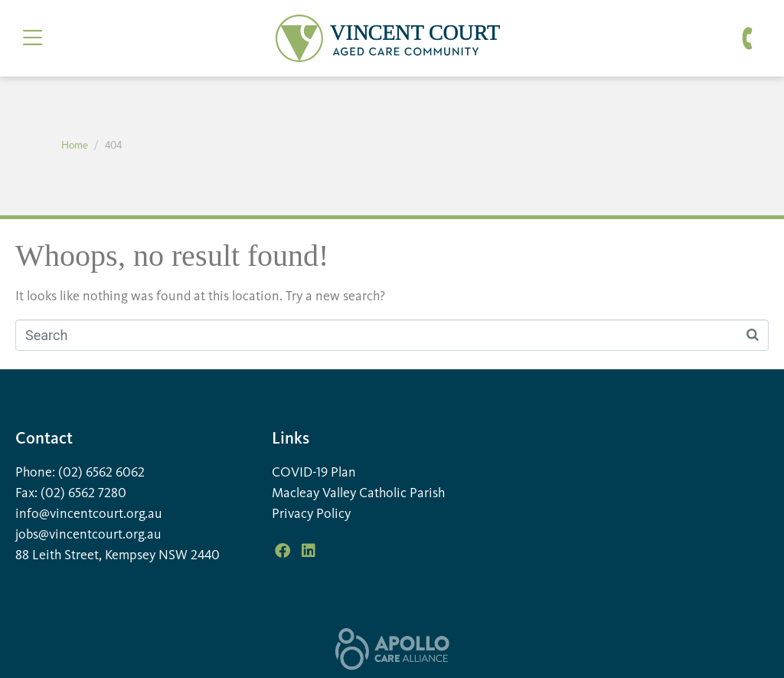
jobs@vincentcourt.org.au (88, 535)
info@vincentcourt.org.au (89, 514)
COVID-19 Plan (314, 473)
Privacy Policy (311, 514)
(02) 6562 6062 (101, 473)
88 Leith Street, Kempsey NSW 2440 (118, 555)
